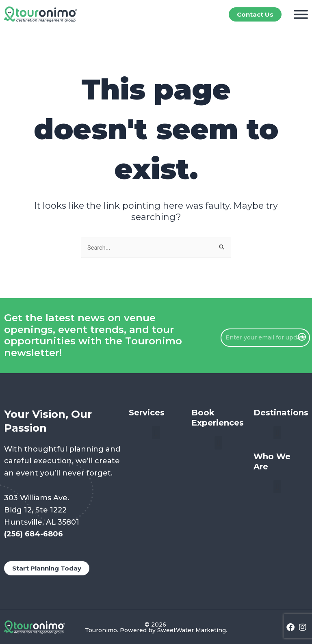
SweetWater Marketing (192, 630)
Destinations (281, 413)
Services (147, 413)
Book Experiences (218, 418)
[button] (156, 433)
